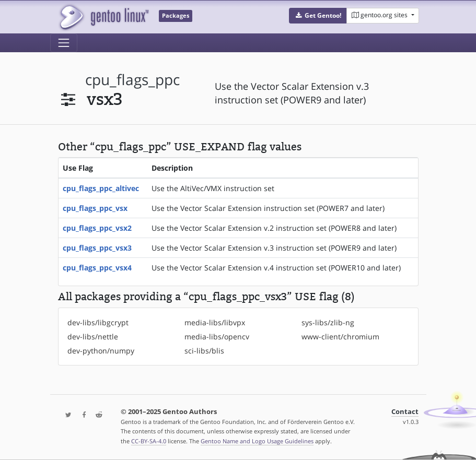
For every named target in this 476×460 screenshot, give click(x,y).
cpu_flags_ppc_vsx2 (97, 228)
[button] (318, 16)
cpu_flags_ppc (132, 80)
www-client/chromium (340, 337)
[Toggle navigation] (64, 43)
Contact (405, 412)
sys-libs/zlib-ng (328, 322)
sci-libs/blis (204, 351)
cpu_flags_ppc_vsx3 (97, 248)
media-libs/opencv (217, 337)
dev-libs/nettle (93, 337)
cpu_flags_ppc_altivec (101, 188)
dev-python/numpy (101, 351)
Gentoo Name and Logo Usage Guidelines (257, 441)
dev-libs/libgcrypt (98, 322)
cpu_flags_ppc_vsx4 (97, 268)
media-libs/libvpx (215, 322)
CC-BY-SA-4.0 (149, 441)
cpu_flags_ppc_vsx (95, 208)
